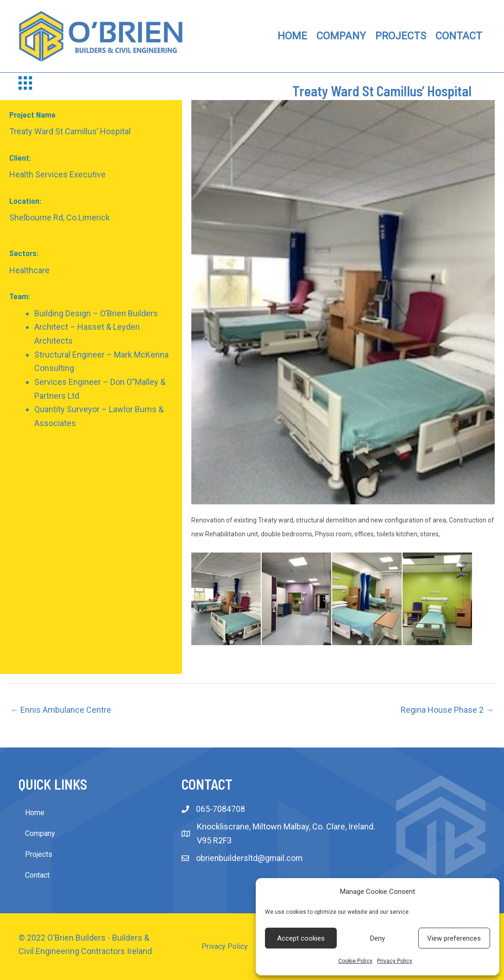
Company (40, 833)
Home (35, 813)
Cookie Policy (355, 961)
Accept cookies (301, 938)
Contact (37, 875)
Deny (378, 938)
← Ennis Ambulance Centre (61, 710)
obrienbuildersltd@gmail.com (250, 858)
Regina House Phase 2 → (447, 710)
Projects (39, 854)
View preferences (454, 938)
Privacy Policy (395, 961)
